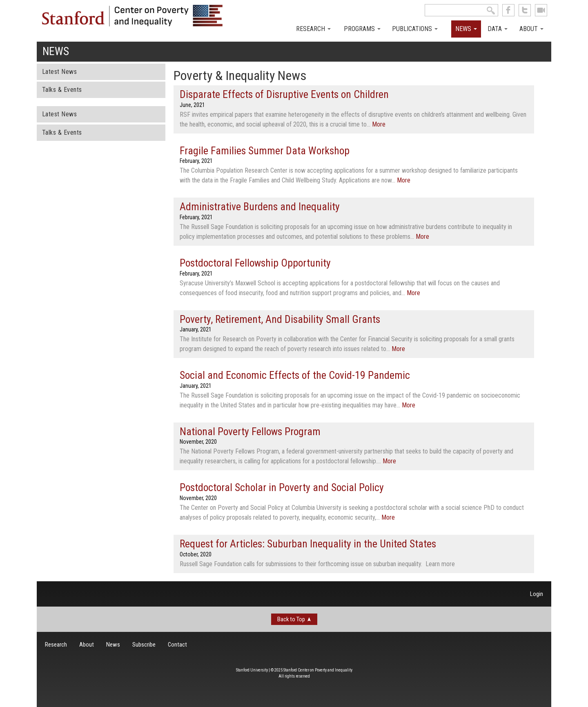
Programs (362, 29)
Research (313, 29)
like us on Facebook (508, 10)
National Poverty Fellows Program (250, 431)
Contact (177, 645)
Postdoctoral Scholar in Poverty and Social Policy (282, 487)
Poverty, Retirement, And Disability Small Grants (280, 319)
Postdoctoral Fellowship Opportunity (255, 263)
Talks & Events (62, 90)
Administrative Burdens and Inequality (260, 207)
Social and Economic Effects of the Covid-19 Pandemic (295, 375)
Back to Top (291, 619)
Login (537, 594)
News (466, 29)
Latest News (60, 72)
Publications (415, 29)
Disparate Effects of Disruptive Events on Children (284, 94)
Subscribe (144, 645)
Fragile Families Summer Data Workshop (265, 151)
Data (498, 29)
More (379, 124)
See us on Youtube (541, 10)
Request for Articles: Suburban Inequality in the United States (308, 544)
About (531, 29)
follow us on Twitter (525, 10)
